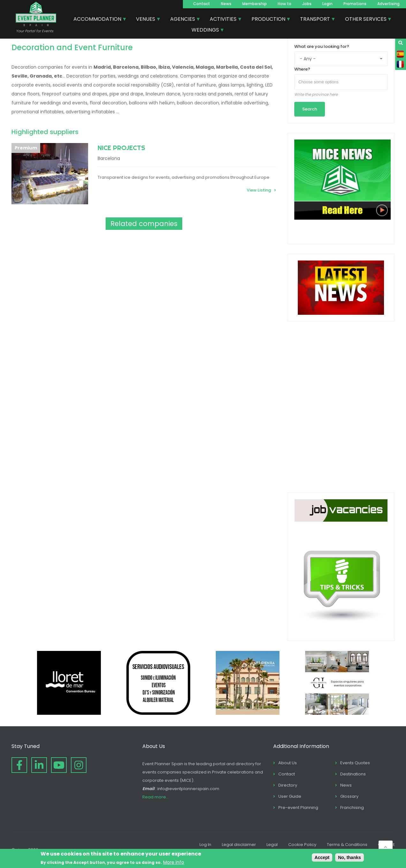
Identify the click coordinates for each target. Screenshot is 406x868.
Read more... (156, 797)
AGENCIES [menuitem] (183, 20)
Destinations (353, 774)
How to (285, 4)
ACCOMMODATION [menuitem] (98, 20)
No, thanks (350, 857)
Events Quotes (355, 763)
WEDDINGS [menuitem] (206, 31)
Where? (302, 69)
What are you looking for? (322, 46)
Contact (202, 4)
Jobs (307, 4)
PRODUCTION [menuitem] (269, 20)
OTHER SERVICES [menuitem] (366, 20)
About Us (288, 763)
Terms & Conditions (347, 845)
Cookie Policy (302, 845)
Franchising (352, 808)
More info (174, 862)
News (226, 4)
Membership (255, 4)
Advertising (388, 4)
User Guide (290, 796)
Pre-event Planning (298, 808)
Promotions (355, 4)
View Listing (259, 190)
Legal (272, 845)
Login (327, 4)
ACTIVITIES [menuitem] (223, 20)
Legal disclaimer (239, 845)
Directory (288, 785)
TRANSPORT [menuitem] (315, 20)
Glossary (349, 796)
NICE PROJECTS (121, 148)
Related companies (144, 224)
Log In (205, 845)
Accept (322, 857)
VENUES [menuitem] (146, 20)
